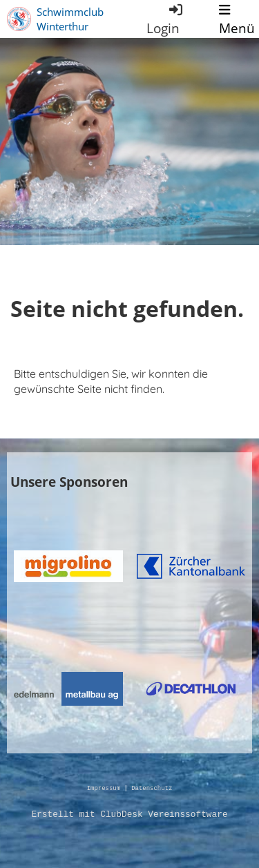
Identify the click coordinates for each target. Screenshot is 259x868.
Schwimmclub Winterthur (70, 19)
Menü (237, 20)
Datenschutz (152, 789)
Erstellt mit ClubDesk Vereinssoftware (129, 815)
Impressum (104, 789)
